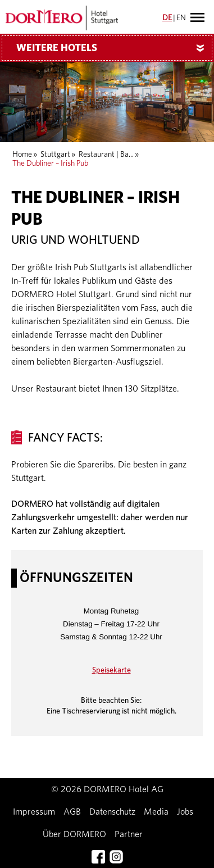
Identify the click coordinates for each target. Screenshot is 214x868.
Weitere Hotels (114, 48)
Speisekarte (111, 670)
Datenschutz (112, 812)
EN (181, 18)
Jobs (185, 812)
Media (156, 812)
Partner (129, 834)
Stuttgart (55, 154)
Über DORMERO (74, 834)
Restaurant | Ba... (106, 154)
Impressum (34, 812)
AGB (72, 812)
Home (22, 154)
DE (167, 18)
